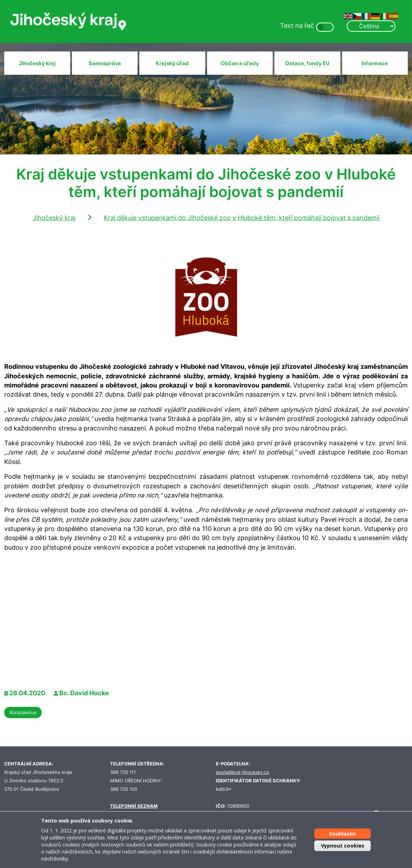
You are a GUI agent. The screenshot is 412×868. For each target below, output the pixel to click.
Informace (375, 63)
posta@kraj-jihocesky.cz (243, 772)
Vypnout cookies (343, 846)
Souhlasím (343, 834)
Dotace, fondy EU (307, 63)
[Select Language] (371, 26)
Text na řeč (297, 26)
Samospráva (105, 63)
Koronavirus (23, 712)
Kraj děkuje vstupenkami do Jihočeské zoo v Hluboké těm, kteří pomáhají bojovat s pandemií (242, 218)
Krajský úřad (172, 63)
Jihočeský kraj (37, 63)
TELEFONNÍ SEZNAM (134, 806)
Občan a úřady (240, 63)
